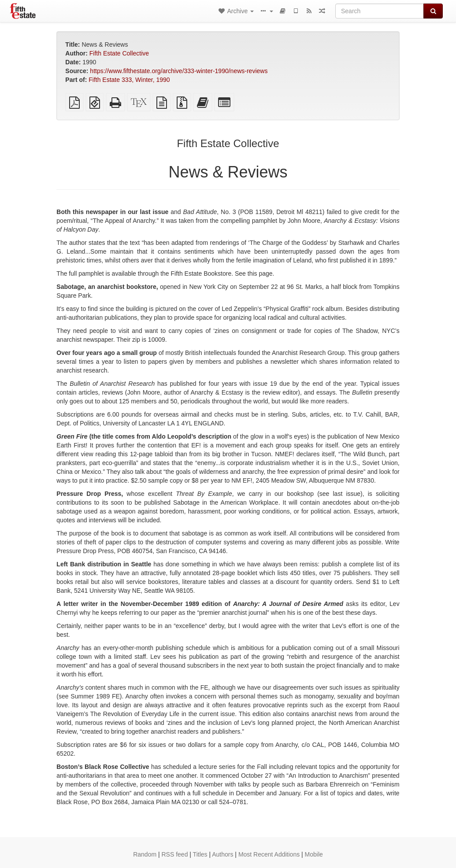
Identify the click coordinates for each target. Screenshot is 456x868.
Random (145, 854)
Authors (222, 854)
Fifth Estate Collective (119, 53)
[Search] (380, 11)
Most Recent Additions (269, 854)
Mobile (314, 854)
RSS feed (175, 854)
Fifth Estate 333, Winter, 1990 (129, 80)
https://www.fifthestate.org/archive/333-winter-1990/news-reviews (179, 71)
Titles (200, 854)
